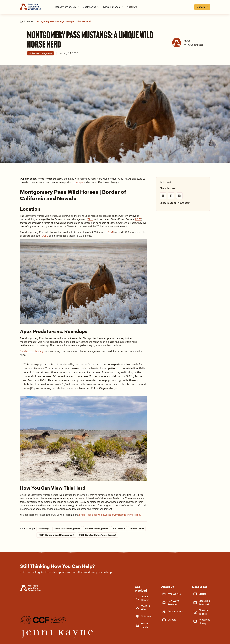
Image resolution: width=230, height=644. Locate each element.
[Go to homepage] (30, 7)
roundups (78, 182)
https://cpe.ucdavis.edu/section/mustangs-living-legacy (110, 515)
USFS (138, 219)
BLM (90, 219)
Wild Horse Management (40, 53)
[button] (67, 7)
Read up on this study (32, 351)
